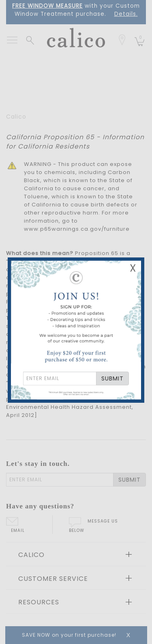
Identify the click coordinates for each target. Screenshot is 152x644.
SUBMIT (112, 378)
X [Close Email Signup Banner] (133, 268)
